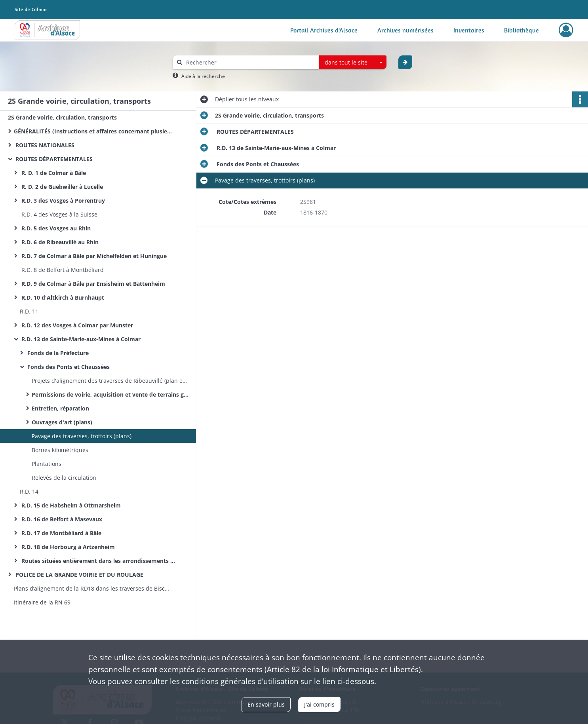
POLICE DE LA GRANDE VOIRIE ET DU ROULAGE (79, 575)
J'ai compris (319, 704)
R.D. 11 (29, 311)
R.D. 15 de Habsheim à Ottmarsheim (70, 505)
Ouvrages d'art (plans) (62, 422)
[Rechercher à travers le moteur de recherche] (250, 62)
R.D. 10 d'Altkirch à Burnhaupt (62, 297)
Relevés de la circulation (65, 478)
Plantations (47, 464)
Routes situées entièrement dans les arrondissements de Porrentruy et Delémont (99, 561)
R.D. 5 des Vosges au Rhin (55, 228)
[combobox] (353, 63)
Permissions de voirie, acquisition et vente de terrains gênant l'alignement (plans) (111, 394)
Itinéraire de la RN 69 (42, 602)
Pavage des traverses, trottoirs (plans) (82, 436)
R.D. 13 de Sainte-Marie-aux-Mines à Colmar (80, 339)
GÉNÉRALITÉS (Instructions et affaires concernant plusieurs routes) (93, 131)
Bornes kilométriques (60, 450)
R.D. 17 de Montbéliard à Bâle (61, 533)
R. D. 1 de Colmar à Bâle (53, 173)
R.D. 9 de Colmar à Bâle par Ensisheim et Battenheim (92, 284)
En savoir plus (266, 704)
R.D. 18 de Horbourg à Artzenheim (67, 547)
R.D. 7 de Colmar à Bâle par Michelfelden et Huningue (93, 256)
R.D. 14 (29, 491)
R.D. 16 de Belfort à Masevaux (61, 519)
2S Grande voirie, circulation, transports (62, 117)
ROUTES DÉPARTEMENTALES (53, 159)
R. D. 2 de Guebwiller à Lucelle (61, 187)
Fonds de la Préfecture (57, 353)
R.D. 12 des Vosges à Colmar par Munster (76, 325)
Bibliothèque (521, 30)
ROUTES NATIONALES (44, 145)
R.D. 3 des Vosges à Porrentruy (62, 200)
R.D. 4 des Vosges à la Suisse (59, 214)
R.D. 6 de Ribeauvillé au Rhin (59, 242)
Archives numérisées (405, 30)
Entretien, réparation (60, 408)
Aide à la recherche (203, 76)
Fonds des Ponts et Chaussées (68, 367)
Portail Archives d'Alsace (324, 30)
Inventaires (469, 30)
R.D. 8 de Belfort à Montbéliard (62, 270)
